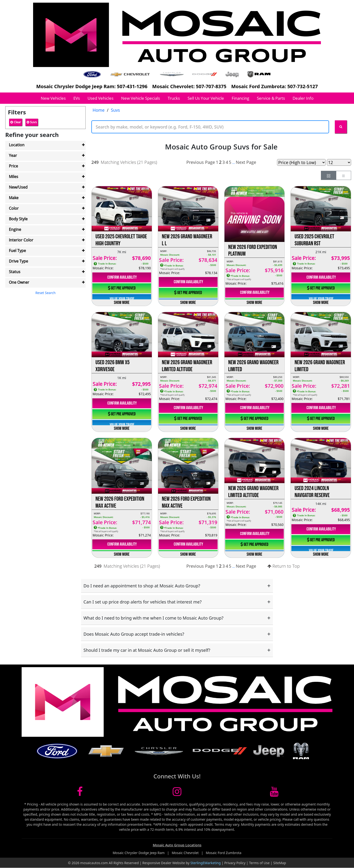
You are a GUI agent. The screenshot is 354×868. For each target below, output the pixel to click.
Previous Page (201, 162)
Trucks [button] (174, 98)
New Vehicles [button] (53, 98)
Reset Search (45, 293)
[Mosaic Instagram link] (177, 794)
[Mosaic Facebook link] (80, 794)
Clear (16, 122)
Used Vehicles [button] (100, 98)
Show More (122, 303)
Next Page (246, 162)
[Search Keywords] (341, 127)
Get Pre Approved (122, 288)
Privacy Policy (235, 863)
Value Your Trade (122, 299)
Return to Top (284, 566)
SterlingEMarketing (206, 863)
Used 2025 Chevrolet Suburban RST (314, 240)
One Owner (19, 282)
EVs (77, 98)
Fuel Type (17, 251)
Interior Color (21, 240)
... (233, 163)
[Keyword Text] (210, 127)
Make (14, 198)
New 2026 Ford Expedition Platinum (253, 251)
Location (17, 145)
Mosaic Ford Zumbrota (224, 853)
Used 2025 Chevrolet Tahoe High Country (121, 240)
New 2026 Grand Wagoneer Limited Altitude (187, 366)
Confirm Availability (122, 277)
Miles (14, 177)
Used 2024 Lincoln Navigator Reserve (312, 492)
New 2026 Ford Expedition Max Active (120, 502)
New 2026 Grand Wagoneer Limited (254, 366)
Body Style (18, 219)
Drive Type (18, 261)
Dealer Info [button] (303, 98)
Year (13, 155)
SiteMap (280, 863)
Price (13, 166)
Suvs (32, 122)
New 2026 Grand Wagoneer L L (187, 240)
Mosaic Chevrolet (186, 853)
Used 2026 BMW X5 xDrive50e (112, 366)
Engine (15, 229)
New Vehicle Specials (141, 98)
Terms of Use (259, 863)
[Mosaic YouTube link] (274, 794)
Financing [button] (240, 98)
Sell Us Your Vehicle (206, 98)
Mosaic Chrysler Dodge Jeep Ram (139, 853)
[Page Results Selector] (339, 162)
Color (14, 208)
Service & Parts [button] (271, 98)
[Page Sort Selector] (301, 162)
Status (15, 272)
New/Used (18, 187)
